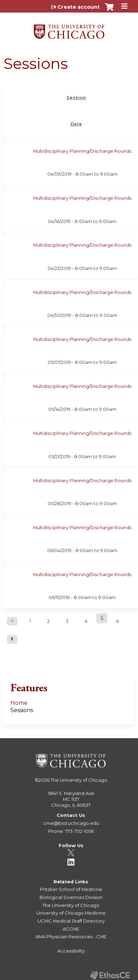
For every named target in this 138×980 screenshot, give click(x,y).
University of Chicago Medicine (71, 913)
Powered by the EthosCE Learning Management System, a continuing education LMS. (110, 975)
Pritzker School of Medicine (71, 889)
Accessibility (71, 951)
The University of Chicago (79, 780)
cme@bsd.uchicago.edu (71, 823)
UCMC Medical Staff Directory (71, 921)
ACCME (71, 929)
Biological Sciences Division (71, 897)
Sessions (22, 710)
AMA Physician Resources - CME (71, 937)
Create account (79, 7)
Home (19, 703)
